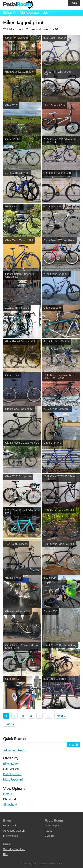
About (48, 831)
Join (46, 13)
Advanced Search (15, 750)
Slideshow (10, 805)
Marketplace (29, 13)
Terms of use (55, 864)
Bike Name (10, 764)
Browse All (10, 826)
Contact (49, 836)
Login (74, 3)
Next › (61, 716)
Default (8, 794)
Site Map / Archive (14, 849)
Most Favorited (13, 779)
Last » (10, 724)
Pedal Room (18, 5)
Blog (6, 854)
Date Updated (12, 774)
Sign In (56, 826)
